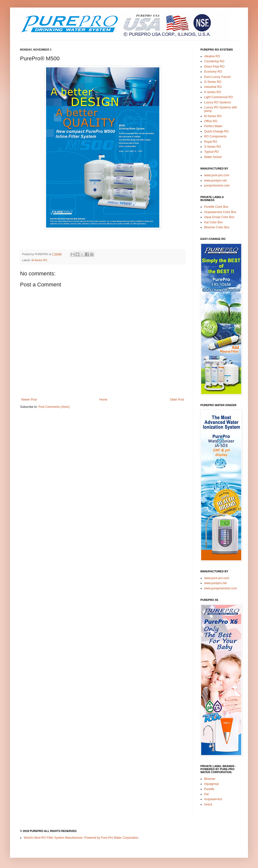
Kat (206, 794)
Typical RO (212, 152)
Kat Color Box (213, 222)
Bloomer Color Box (217, 227)
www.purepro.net (215, 181)
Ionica (208, 804)
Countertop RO (214, 61)
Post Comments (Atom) (54, 407)
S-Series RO (213, 147)
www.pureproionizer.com (221, 588)
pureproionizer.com (217, 186)
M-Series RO (39, 260)
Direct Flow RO (214, 67)
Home (103, 400)
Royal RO (211, 142)
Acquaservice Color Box (220, 212)
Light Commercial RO (219, 97)
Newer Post (29, 400)
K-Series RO (213, 92)
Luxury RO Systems (218, 102)
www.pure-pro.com (217, 175)
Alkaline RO (212, 56)
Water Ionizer (213, 157)
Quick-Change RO (216, 131)
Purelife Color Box (216, 207)
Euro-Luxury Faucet (217, 77)
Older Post (177, 400)
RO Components (215, 136)
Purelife (209, 789)
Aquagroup (212, 784)
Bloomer (210, 779)
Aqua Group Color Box (219, 217)
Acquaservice (213, 799)
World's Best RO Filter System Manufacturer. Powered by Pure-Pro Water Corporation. (81, 838)
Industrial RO (213, 87)
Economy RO (213, 72)
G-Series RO (213, 82)
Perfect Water (213, 126)
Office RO (211, 121)
